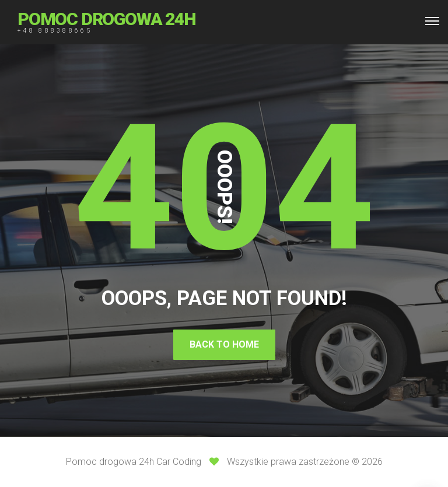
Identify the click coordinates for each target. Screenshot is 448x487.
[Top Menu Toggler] (432, 21)
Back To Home (224, 344)
